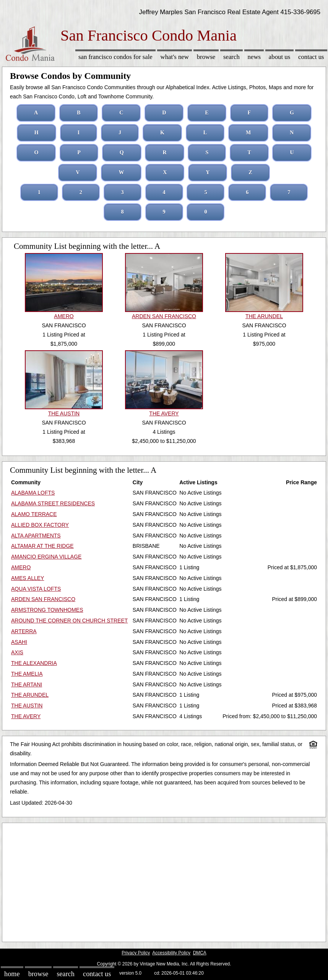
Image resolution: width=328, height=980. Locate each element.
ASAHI (19, 642)
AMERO (21, 567)
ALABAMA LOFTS (33, 493)
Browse (206, 57)
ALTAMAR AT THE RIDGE (42, 546)
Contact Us (311, 57)
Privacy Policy (136, 953)
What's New (175, 57)
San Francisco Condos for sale (115, 57)
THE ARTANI (27, 684)
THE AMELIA (27, 674)
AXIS (17, 652)
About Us (279, 57)
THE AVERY (26, 716)
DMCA (200, 953)
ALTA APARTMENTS (36, 536)
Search (231, 57)
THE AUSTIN (27, 706)
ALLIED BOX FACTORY (40, 525)
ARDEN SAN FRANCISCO (43, 599)
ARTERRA (24, 631)
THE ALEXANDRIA (34, 663)
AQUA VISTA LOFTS (36, 589)
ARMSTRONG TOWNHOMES (47, 610)
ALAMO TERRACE (34, 514)
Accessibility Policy (171, 953)
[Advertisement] (164, 880)
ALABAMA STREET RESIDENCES (53, 503)
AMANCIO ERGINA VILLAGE (46, 557)
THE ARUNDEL (30, 695)
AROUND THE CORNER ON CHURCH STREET (69, 621)
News (254, 57)
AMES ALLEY (28, 578)
